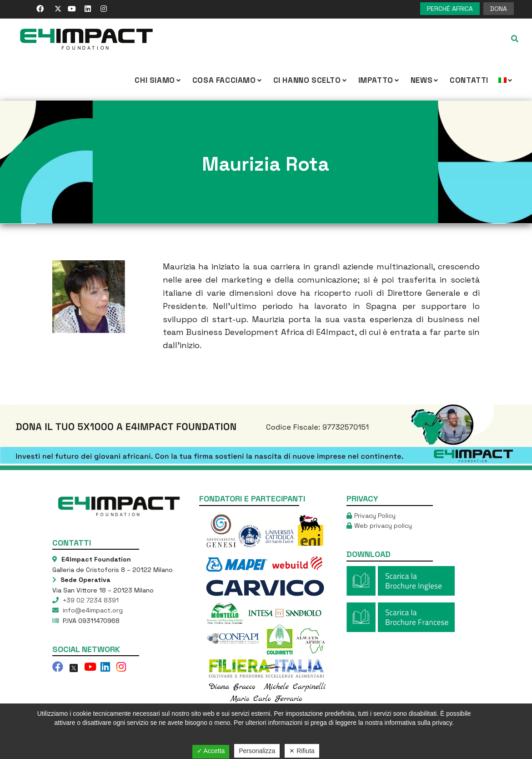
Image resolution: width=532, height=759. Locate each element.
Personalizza (257, 751)
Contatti (469, 80)
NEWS (425, 80)
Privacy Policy (375, 516)
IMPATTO (379, 80)
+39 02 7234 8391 (90, 600)
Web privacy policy (383, 526)
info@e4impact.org (92, 610)
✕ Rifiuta (302, 751)
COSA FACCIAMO (228, 80)
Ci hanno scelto (311, 80)
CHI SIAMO (158, 80)
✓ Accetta (211, 751)
